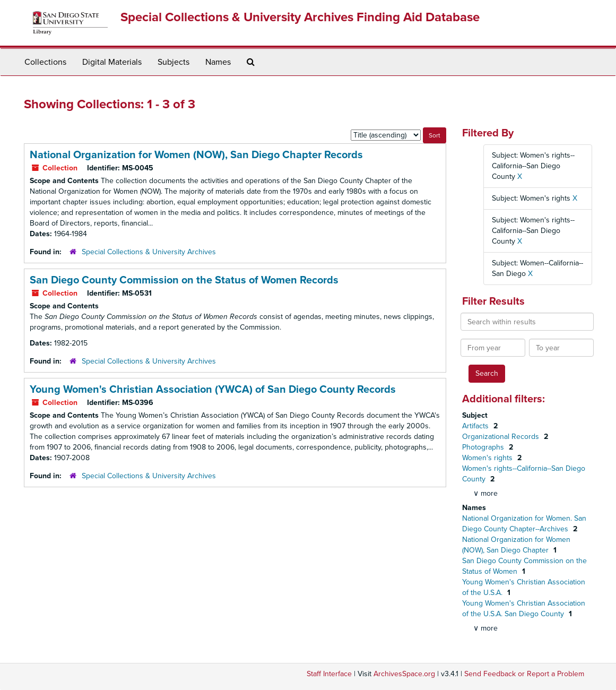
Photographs (484, 447)
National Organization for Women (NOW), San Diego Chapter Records (196, 155)
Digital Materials (112, 62)
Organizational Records (502, 437)
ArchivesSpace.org (404, 674)
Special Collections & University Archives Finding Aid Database (300, 17)
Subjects (173, 62)
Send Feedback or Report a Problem (524, 674)
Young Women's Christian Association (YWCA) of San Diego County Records (213, 390)
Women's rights (488, 458)
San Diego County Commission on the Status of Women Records (184, 280)
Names (218, 62)
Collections (45, 62)
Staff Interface (329, 674)
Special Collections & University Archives (149, 252)
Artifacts (476, 426)
